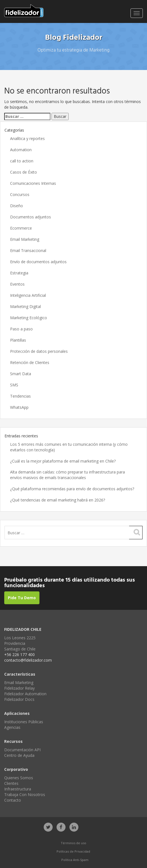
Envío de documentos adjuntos (38, 262)
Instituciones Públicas (24, 722)
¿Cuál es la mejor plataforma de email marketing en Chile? (63, 461)
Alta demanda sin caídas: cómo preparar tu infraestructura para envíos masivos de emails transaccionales (67, 475)
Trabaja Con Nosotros (25, 795)
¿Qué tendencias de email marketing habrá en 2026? (58, 500)
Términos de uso (73, 843)
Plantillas (18, 340)
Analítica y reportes (27, 138)
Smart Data (21, 374)
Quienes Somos (19, 778)
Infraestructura (18, 789)
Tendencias (20, 396)
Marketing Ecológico (29, 318)
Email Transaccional (28, 250)
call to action (22, 161)
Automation (21, 150)
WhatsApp (19, 407)
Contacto (13, 800)
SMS (14, 385)
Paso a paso (21, 329)
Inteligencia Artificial (28, 295)
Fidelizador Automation (25, 694)
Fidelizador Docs (19, 699)
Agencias (12, 727)
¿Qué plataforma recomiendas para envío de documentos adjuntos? (72, 489)
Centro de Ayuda (19, 755)
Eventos (17, 284)
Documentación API (22, 750)
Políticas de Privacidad (73, 851)
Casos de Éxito (24, 172)
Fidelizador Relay (19, 688)
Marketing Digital (25, 306)
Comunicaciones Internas (33, 183)
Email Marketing (25, 239)
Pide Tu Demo (22, 598)
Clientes (11, 783)
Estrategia (19, 273)
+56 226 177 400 (19, 655)
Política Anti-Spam (75, 860)
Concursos (20, 194)
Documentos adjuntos (31, 217)
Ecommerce (21, 228)
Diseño (17, 206)
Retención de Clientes (30, 362)
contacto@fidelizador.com (28, 660)
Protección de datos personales (39, 351)
